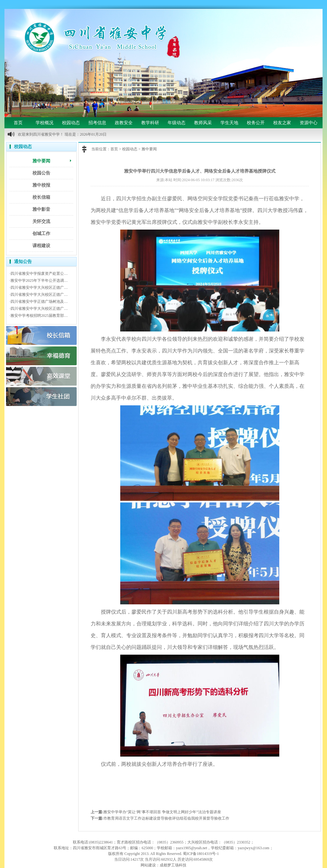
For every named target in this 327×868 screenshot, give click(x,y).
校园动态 (71, 123)
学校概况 (45, 123)
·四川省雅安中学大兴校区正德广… (39, 288)
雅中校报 (41, 185)
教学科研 (150, 123)
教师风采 (203, 123)
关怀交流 (41, 221)
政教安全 (124, 123)
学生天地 (229, 123)
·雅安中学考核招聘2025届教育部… (39, 316)
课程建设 (41, 246)
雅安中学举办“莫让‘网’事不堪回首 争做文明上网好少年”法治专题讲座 (162, 812)
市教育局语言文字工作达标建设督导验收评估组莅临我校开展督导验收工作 (166, 818)
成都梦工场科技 (173, 865)
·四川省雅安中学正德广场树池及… (39, 302)
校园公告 (41, 173)
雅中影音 (41, 209)
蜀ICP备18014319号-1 (201, 854)
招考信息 (97, 123)
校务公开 (256, 123)
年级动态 (177, 123)
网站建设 (148, 865)
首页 (18, 123)
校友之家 (282, 123)
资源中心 (309, 123)
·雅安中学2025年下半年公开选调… (39, 281)
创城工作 (41, 234)
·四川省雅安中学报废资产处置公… (39, 274)
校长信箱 (41, 197)
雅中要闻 (41, 161)
